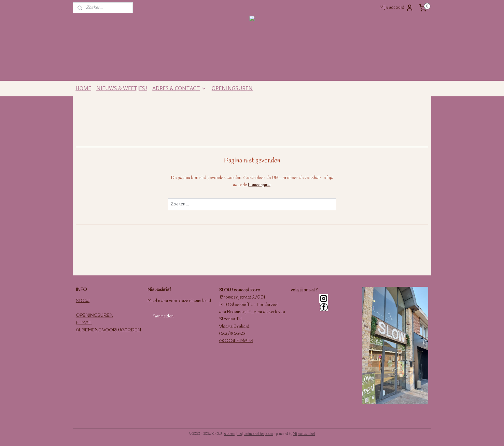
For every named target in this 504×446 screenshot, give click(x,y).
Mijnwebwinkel (304, 434)
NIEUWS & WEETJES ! (122, 88)
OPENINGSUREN (232, 88)
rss (239, 434)
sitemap (230, 434)
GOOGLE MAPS (236, 341)
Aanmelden (163, 316)
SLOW (83, 301)
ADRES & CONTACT (179, 88)
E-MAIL (84, 323)
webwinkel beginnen (259, 434)
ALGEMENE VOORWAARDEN (108, 330)
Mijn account (397, 8)
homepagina (259, 185)
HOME (83, 88)
